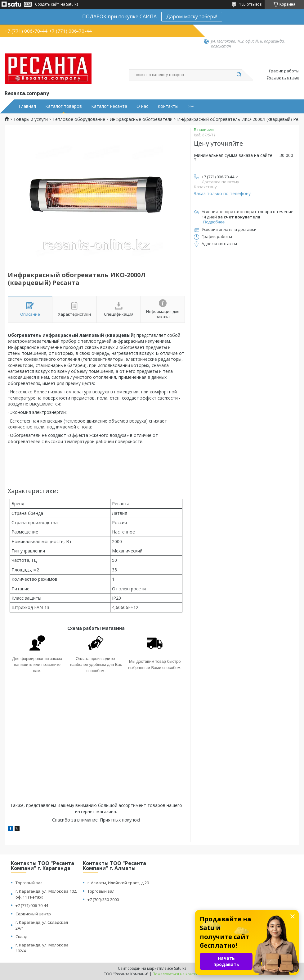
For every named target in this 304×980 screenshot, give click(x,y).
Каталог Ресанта (109, 106)
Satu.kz (180, 968)
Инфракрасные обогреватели (141, 119)
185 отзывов (250, 4)
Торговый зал (29, 883)
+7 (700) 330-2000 (103, 900)
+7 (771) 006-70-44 (32, 905)
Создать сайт (47, 4)
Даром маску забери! (192, 16)
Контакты (168, 106)
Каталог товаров (64, 106)
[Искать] (239, 75)
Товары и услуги (31, 119)
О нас (142, 106)
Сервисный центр (33, 914)
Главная (27, 106)
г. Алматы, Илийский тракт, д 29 (118, 883)
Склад (21, 936)
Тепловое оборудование (79, 119)
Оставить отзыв (283, 78)
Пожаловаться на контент (176, 974)
